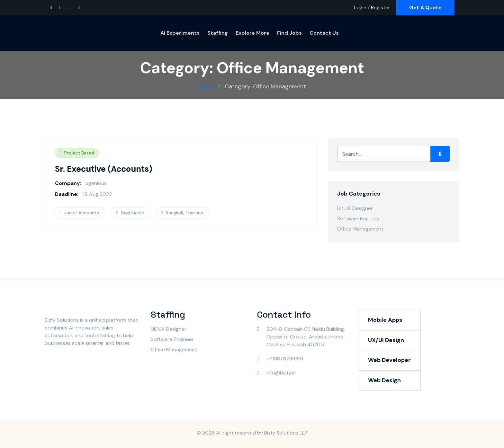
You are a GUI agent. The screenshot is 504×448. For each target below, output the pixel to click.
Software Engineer (359, 219)
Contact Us (324, 33)
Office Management (360, 229)
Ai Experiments (180, 33)
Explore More (252, 33)
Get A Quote (425, 8)
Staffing (218, 33)
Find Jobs (289, 33)
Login (360, 8)
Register (381, 8)
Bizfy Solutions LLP (286, 433)
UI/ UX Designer (355, 208)
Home (206, 86)
